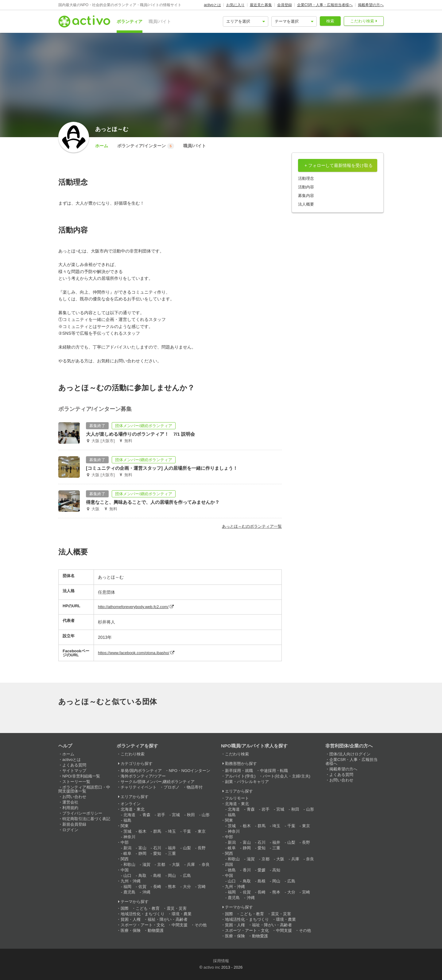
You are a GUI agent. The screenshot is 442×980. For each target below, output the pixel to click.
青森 (146, 815)
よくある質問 (74, 765)
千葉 (187, 831)
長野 (202, 848)
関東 (125, 826)
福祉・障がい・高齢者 (168, 919)
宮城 (176, 815)
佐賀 (142, 887)
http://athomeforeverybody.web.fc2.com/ (133, 607)
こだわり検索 (362, 21)
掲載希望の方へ (371, 5)
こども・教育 (148, 908)
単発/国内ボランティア (141, 771)
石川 (157, 848)
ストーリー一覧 (76, 782)
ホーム (102, 146)
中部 (125, 842)
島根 (157, 876)
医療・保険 (131, 930)
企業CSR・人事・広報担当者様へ (325, 5)
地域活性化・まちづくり (143, 914)
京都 (161, 864)
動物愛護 (156, 930)
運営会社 (70, 802)
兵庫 (191, 864)
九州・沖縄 (131, 881)
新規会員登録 (74, 824)
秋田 (191, 815)
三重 (172, 853)
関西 (125, 859)
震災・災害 (177, 908)
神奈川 (129, 837)
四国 (229, 864)
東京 (202, 831)
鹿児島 (129, 892)
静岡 (142, 853)
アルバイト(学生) (240, 776)
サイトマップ (74, 771)
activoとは (212, 5)
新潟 (127, 848)
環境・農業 (182, 914)
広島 (187, 876)
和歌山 (129, 864)
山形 (206, 815)
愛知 (157, 853)
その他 (201, 925)
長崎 (157, 887)
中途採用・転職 (274, 771)
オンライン (131, 804)
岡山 (172, 876)
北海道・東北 (133, 809)
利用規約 (70, 808)
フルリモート (237, 798)
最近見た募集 (261, 5)
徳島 (232, 870)
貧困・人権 (131, 919)
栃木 (142, 831)
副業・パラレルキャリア (247, 782)
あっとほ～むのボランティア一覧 (252, 526)
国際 (125, 908)
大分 (187, 887)
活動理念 (306, 178)
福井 (172, 848)
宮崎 (202, 887)
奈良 (206, 864)
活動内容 (306, 187)
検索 (330, 21)
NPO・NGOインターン (190, 771)
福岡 (127, 887)
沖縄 (146, 892)
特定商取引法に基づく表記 (86, 819)
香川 (247, 870)
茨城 (127, 831)
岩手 (161, 815)
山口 (127, 876)
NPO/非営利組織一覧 (81, 776)
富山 (142, 848)
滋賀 (146, 864)
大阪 (176, 864)
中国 (125, 870)
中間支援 (180, 925)
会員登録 (285, 5)
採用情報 (221, 961)
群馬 (157, 831)
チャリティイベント (139, 787)
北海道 (129, 815)
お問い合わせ (74, 797)
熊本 (172, 887)
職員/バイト (160, 21)
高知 (276, 870)
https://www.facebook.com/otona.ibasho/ (134, 653)
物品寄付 (195, 787)
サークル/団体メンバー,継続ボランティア (158, 782)
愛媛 (262, 870)
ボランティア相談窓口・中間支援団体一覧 (84, 789)
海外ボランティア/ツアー (143, 776)
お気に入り (235, 5)
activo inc (212, 967)
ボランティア (130, 21)
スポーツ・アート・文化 (143, 925)
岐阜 (127, 853)
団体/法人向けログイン (350, 754)
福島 (127, 820)
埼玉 (172, 831)
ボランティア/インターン (146, 146)
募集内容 (306, 196)
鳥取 (142, 876)
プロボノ (172, 787)
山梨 (187, 848)
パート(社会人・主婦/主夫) (287, 776)
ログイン (70, 830)
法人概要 (306, 204)
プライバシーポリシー (82, 813)
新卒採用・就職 (239, 771)
